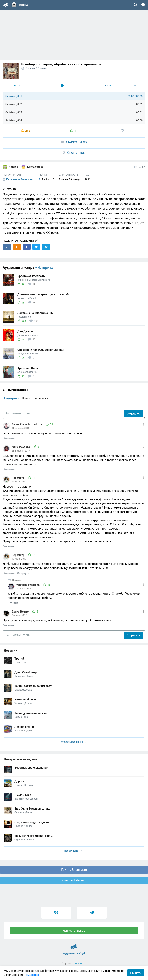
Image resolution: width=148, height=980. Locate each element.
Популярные (11, 398)
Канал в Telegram (74, 880)
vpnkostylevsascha (28, 585)
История (11, 167)
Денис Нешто (20, 612)
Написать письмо (74, 931)
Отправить (133, 414)
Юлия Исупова (21, 447)
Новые (26, 398)
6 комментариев (74, 142)
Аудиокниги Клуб (74, 945)
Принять (136, 973)
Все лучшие (73, 851)
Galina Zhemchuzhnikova (27, 424)
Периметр (18, 478)
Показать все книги (73, 742)
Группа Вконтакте (74, 870)
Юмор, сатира (32, 167)
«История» (44, 268)
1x (135, 86)
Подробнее (32, 975)
